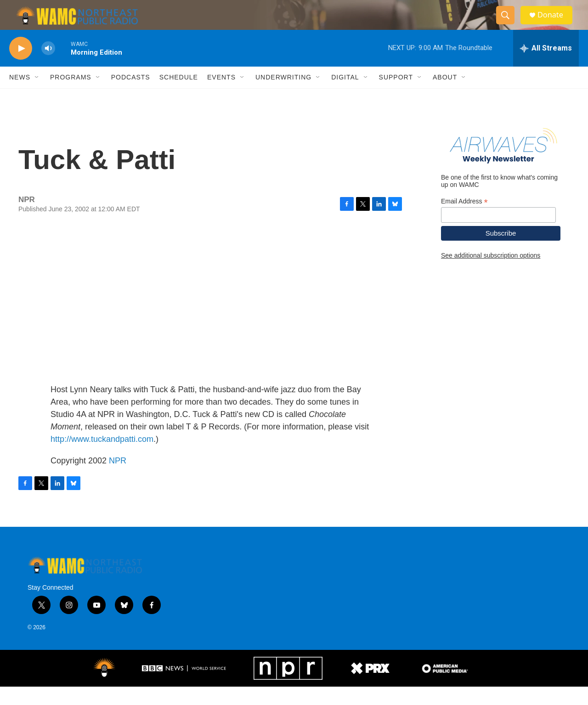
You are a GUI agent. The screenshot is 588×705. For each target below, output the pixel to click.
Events (221, 96)
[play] (21, 67)
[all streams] (546, 67)
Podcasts (131, 96)
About (445, 96)
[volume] (48, 67)
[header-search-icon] (509, 24)
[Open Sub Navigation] (37, 96)
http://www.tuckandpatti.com (102, 457)
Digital (345, 96)
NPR (118, 479)
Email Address (464, 219)
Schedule (179, 96)
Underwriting (283, 96)
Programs (71, 96)
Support (396, 96)
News (20, 96)
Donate (555, 24)
